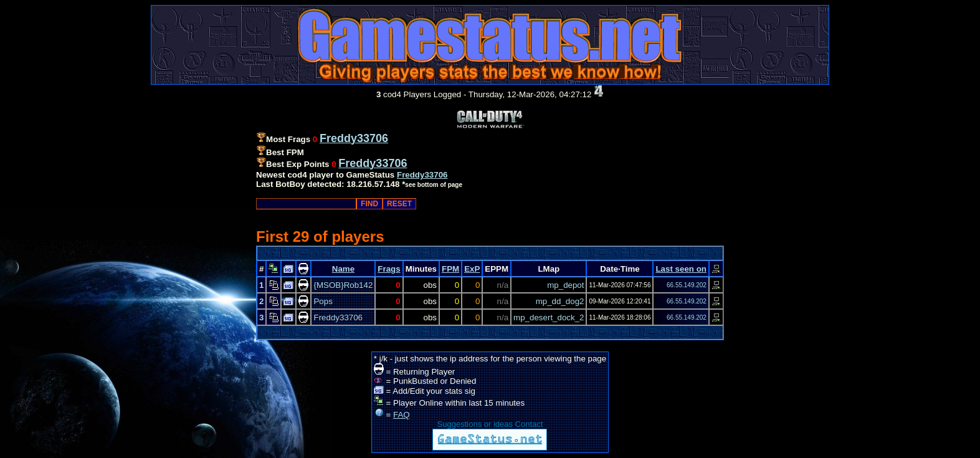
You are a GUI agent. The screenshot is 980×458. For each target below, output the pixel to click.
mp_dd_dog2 (560, 301)
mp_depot (565, 285)
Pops (323, 301)
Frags (389, 269)
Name (343, 269)
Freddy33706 (422, 175)
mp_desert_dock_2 (549, 317)
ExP (472, 269)
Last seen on (681, 269)
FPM (450, 269)
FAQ (402, 415)
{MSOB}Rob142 (343, 285)
